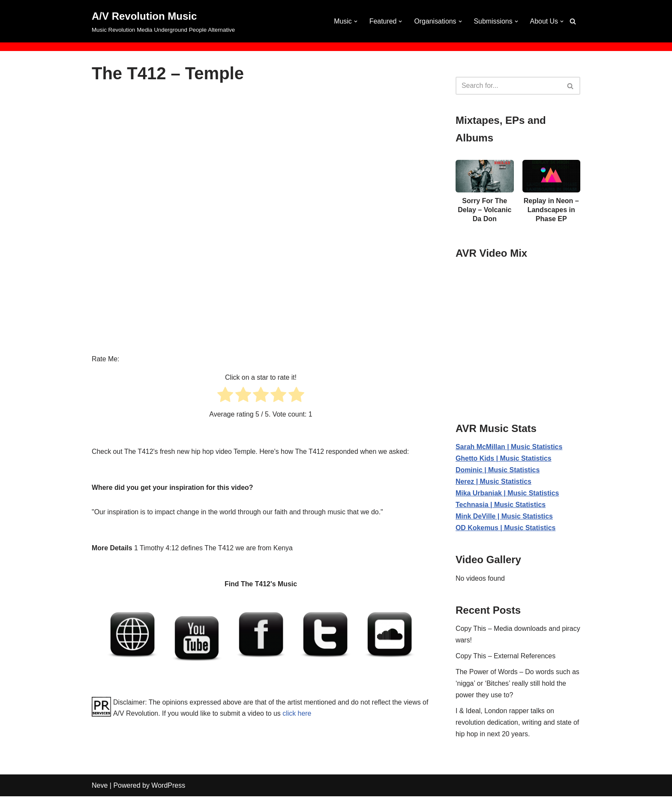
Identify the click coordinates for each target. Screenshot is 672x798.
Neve (100, 787)
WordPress (168, 787)
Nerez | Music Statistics (494, 482)
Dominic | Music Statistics (498, 470)
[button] (355, 21)
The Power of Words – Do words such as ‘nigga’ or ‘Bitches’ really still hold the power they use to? (518, 685)
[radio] (225, 396)
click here (305, 714)
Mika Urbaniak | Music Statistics (508, 493)
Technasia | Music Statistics (501, 505)
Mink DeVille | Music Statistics (504, 517)
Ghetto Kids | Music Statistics (504, 459)
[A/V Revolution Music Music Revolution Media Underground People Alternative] (163, 21)
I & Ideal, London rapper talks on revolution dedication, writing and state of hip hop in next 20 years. (518, 724)
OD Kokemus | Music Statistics (506, 529)
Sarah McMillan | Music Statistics (509, 447)
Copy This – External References (506, 657)
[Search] (573, 21)
